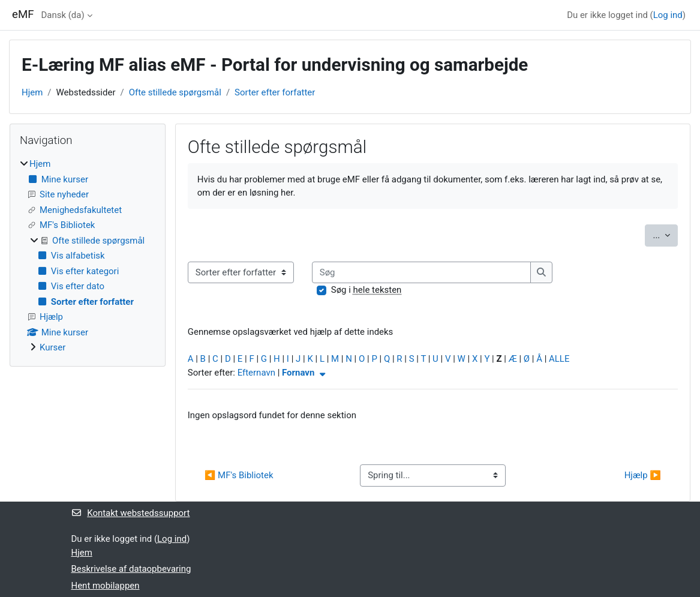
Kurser (52, 347)
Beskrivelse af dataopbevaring (131, 569)
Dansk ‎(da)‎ (62, 15)
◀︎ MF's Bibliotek (239, 475)
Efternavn (256, 373)
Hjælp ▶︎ (643, 475)
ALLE (559, 359)
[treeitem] (88, 256)
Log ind (668, 15)
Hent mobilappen (106, 586)
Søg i (366, 290)
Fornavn (305, 373)
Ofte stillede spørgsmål (175, 92)
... (665, 234)
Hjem (32, 92)
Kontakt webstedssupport (131, 513)
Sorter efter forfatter (275, 92)
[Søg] (422, 272)
